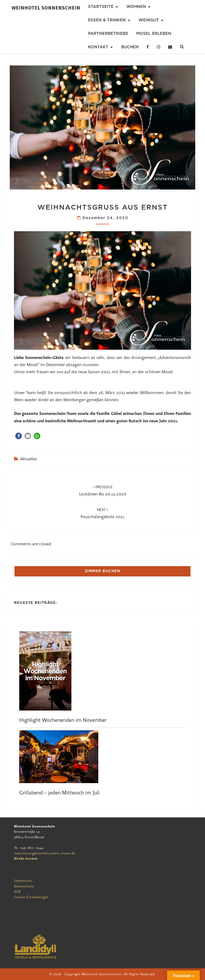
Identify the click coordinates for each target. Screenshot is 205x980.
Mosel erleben (154, 34)
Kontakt (98, 47)
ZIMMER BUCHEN (103, 571)
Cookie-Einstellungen (31, 897)
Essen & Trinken (107, 20)
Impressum (23, 881)
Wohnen (136, 7)
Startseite (101, 7)
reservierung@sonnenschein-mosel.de (45, 853)
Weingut (149, 20)
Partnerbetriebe (108, 34)
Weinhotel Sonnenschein (46, 8)
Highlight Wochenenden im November (63, 720)
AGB (17, 892)
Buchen (130, 47)
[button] (19, 436)
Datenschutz (24, 886)
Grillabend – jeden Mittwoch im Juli (59, 793)
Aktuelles (29, 459)
